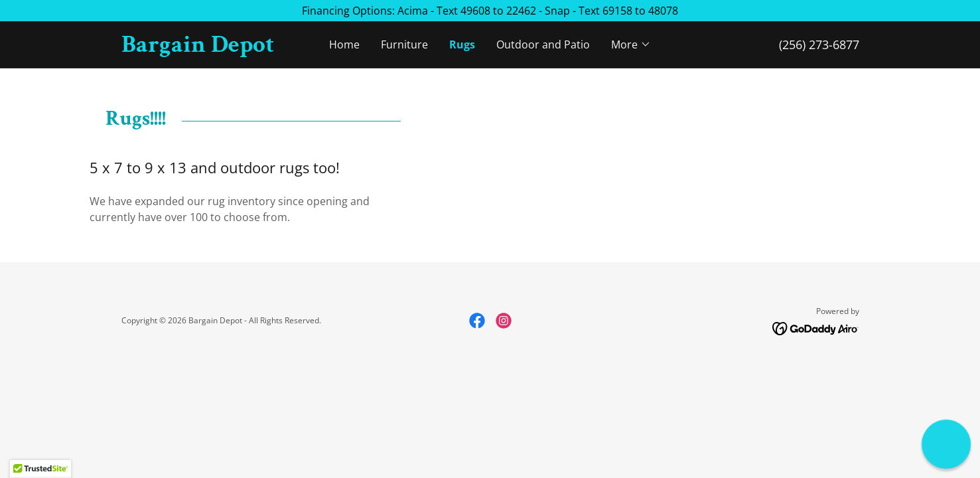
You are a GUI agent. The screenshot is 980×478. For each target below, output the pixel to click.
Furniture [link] (404, 44)
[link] (214, 48)
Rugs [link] (462, 44)
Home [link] (344, 44)
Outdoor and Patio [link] (543, 44)
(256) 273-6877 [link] (819, 44)
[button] (631, 44)
